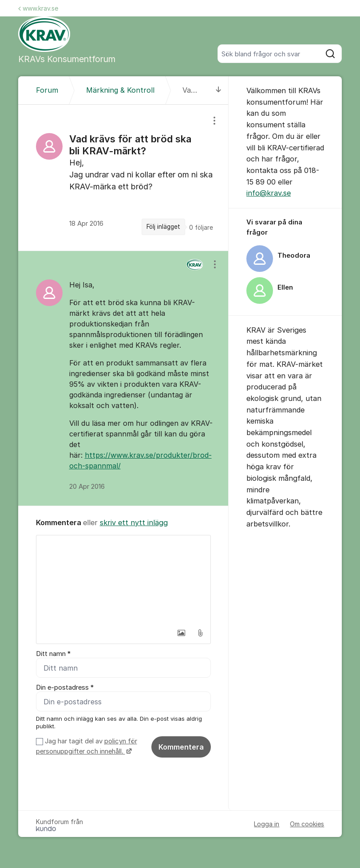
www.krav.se (38, 8)
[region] (123, 178)
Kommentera (181, 747)
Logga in (267, 824)
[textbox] (123, 580)
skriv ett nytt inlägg (134, 522)
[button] (182, 633)
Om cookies (307, 824)
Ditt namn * (53, 654)
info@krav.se (269, 193)
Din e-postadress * (65, 687)
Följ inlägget (163, 227)
